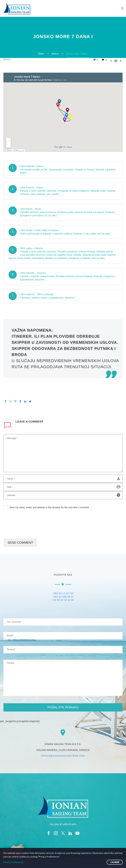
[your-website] (63, 650)
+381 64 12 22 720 (63, 593)
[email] (63, 487)
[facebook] (49, 833)
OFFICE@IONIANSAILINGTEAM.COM (63, 756)
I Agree (115, 862)
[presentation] (28, 526)
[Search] (122, 8)
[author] (63, 479)
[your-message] (63, 678)
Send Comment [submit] (20, 543)
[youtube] (77, 833)
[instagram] (56, 833)
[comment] (63, 453)
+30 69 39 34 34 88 (63, 600)
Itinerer (7, 59)
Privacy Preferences (13, 862)
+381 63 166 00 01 (63, 597)
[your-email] (63, 636)
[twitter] (63, 833)
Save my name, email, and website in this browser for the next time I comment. (49, 507)
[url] (63, 495)
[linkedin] (70, 833)
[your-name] (63, 622)
